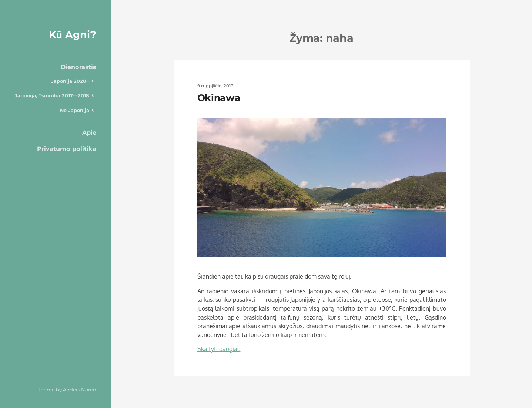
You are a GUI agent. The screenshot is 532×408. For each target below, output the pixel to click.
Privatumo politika (67, 149)
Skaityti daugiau (219, 349)
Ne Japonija (75, 110)
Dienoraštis (78, 67)
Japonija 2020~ (70, 81)
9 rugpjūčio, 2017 (215, 86)
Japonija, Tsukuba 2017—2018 (52, 95)
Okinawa (219, 98)
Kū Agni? (73, 35)
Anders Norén (80, 390)
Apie (89, 132)
